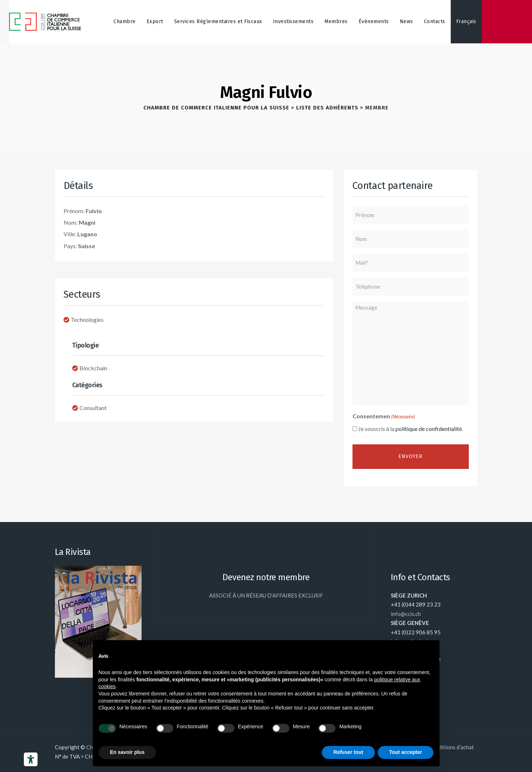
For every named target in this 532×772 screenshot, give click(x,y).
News (406, 21)
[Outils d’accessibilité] (31, 759)
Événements (374, 21)
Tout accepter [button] (406, 752)
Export (155, 21)
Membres (336, 21)
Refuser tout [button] (348, 752)
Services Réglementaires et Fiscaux (218, 21)
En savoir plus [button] (127, 752)
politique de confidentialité (429, 429)
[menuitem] (466, 22)
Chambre (125, 21)
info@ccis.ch (406, 614)
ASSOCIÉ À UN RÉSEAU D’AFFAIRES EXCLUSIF (266, 595)
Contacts (435, 21)
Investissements (293, 21)
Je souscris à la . (411, 429)
